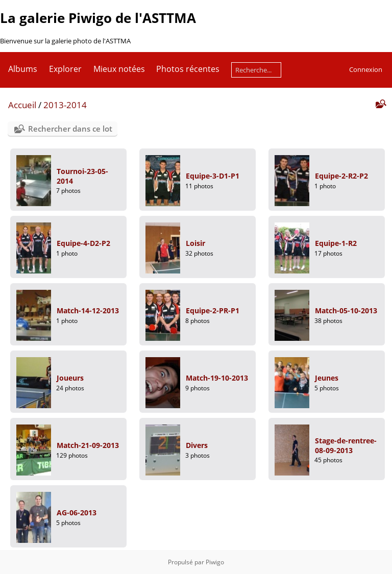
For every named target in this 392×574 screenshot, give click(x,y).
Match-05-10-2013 (346, 310)
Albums (23, 69)
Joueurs (70, 378)
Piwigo (215, 562)
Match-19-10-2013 (217, 378)
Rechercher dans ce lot (70, 129)
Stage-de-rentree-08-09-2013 (346, 445)
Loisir (195, 243)
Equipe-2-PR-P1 (213, 310)
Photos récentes (188, 69)
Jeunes (327, 378)
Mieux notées (119, 69)
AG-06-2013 (77, 513)
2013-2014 (65, 105)
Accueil (22, 105)
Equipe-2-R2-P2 (341, 176)
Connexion (366, 69)
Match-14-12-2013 (88, 310)
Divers (197, 445)
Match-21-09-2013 (88, 445)
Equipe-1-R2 (336, 243)
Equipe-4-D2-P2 (83, 243)
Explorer (65, 69)
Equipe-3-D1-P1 (213, 176)
